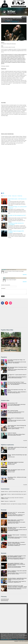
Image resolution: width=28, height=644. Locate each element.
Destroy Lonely (14, 196)
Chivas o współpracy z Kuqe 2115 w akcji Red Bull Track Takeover (17, 571)
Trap (18, 21)
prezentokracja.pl (5, 599)
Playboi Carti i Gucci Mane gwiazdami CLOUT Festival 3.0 (12, 19)
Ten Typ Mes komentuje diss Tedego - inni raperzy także (16, 360)
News (16, 21)
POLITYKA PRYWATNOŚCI (13, 640)
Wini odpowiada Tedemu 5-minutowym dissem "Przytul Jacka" (17, 368)
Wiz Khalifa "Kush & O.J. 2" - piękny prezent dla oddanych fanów (17, 528)
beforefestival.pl (5, 601)
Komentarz (3, 288)
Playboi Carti (5, 196)
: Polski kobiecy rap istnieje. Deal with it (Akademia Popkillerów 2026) (12, 498)
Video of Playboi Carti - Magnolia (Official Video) (14, 94)
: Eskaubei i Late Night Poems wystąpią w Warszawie (14, 504)
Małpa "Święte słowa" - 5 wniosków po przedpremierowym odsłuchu (16, 520)
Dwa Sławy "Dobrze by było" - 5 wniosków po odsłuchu (17, 535)
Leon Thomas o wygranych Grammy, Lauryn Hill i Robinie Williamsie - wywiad (17, 556)
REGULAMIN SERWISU (4, 640)
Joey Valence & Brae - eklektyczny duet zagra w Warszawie (17, 478)
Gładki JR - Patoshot (12, 433)
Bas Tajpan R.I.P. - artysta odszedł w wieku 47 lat (17, 375)
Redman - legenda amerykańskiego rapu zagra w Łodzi (17, 455)
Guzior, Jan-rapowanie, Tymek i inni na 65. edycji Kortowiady (16, 470)
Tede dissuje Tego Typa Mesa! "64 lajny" (16, 382)
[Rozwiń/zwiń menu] (26, 12)
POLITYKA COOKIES (21, 640)
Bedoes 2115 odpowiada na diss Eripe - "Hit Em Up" (17, 390)
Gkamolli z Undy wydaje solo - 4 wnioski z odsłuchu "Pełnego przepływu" (16, 543)
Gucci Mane (9, 196)
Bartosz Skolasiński (15, 22)
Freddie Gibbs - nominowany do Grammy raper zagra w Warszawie (17, 448)
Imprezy (11, 21)
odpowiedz (25, 275)
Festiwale (8, 21)
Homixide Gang (20, 196)
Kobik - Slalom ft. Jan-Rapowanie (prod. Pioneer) (16, 419)
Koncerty (14, 21)
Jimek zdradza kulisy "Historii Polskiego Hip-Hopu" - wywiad (17, 426)
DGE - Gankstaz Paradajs (13, 411)
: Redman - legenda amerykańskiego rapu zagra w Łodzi (13, 492)
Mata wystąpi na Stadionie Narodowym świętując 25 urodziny (16, 463)
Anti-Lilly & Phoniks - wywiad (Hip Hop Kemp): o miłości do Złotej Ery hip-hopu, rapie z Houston (17, 579)
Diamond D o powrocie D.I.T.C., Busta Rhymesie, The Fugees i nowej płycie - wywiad (17, 586)
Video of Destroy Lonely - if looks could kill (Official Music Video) (14, 153)
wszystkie (25, 440)
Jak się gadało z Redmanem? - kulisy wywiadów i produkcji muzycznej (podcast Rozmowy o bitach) (16, 564)
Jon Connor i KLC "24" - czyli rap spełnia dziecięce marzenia (16, 513)
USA (6, 21)
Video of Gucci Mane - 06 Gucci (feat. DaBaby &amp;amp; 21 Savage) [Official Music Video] (14, 125)
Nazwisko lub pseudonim (6, 285)
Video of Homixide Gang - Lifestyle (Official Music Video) (14, 169)
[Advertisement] (14, 253)
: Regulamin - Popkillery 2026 (8, 501)
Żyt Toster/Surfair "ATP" (13, 403)
